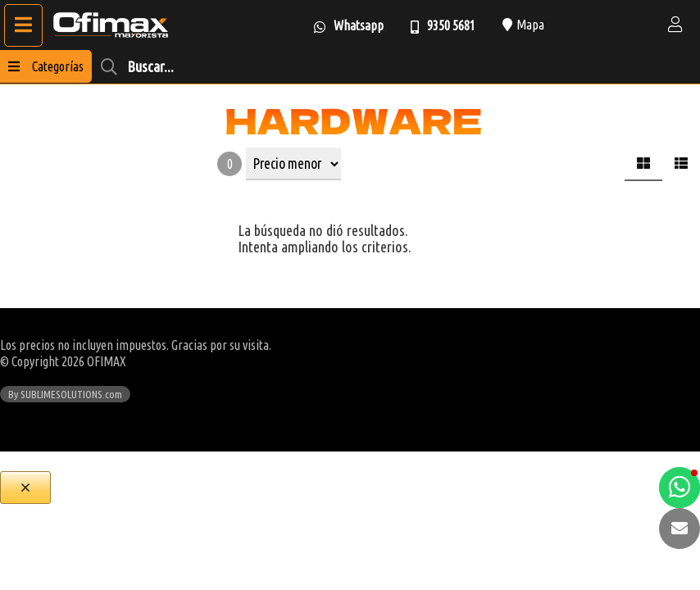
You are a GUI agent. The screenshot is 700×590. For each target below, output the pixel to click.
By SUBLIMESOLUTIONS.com (65, 394)
